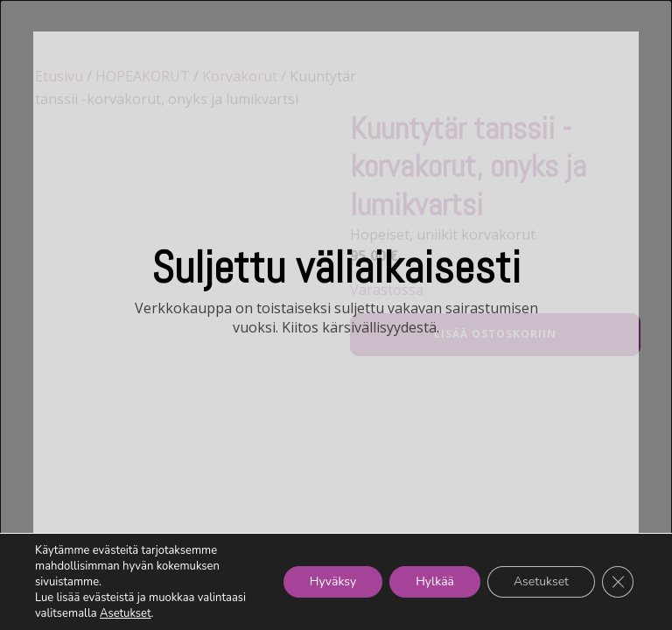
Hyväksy (333, 581)
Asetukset (126, 613)
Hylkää (435, 581)
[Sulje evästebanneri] (618, 582)
